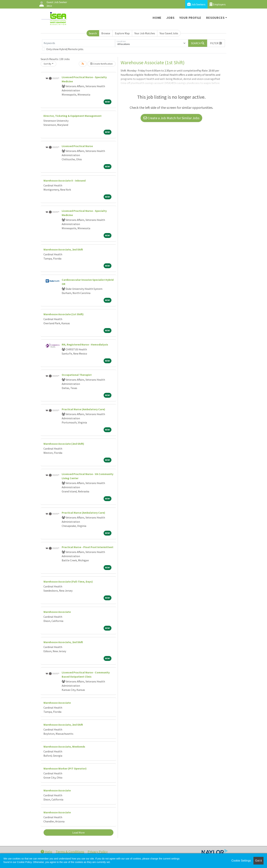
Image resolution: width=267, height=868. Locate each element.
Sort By (47, 64)
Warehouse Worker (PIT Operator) (65, 768)
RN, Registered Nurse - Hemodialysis (85, 344)
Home (157, 18)
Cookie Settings (241, 861)
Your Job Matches (145, 33)
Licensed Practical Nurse (77, 146)
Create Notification (102, 64)
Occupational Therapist (77, 375)
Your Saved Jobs (169, 33)
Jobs (170, 18)
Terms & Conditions (70, 852)
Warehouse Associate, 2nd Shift (63, 249)
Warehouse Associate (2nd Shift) (64, 444)
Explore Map (122, 33)
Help (46, 852)
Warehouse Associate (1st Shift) (64, 314)
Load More (78, 832)
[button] (216, 43)
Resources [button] (215, 18)
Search (93, 33)
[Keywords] (79, 43)
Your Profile (190, 18)
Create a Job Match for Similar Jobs (171, 118)
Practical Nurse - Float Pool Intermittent (88, 547)
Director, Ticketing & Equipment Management (72, 116)
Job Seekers (196, 4)
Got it (258, 861)
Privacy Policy (98, 852)
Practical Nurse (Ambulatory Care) (83, 409)
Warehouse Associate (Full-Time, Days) (68, 582)
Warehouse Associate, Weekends (64, 747)
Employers (218, 4)
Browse (106, 33)
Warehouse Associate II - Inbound (64, 180)
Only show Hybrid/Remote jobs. (65, 49)
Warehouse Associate (57, 612)
